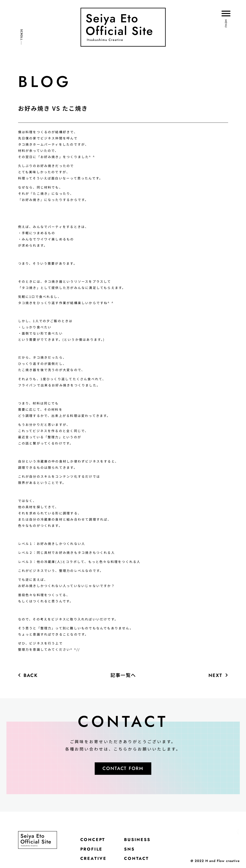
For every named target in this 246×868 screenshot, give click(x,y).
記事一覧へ (123, 675)
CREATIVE (94, 859)
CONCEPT (93, 840)
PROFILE (92, 850)
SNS (130, 850)
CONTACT (137, 859)
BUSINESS (138, 840)
